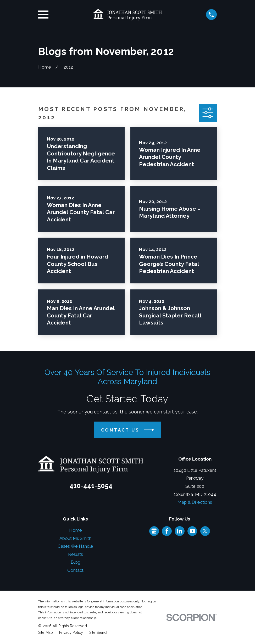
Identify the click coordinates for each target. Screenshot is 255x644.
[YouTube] (192, 531)
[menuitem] (46, 633)
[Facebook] (167, 531)
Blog (76, 562)
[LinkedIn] (180, 531)
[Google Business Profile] (154, 531)
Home (76, 530)
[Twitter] (205, 531)
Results (76, 554)
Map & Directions (195, 502)
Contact (75, 570)
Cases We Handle (75, 546)
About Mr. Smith (75, 538)
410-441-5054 (91, 486)
